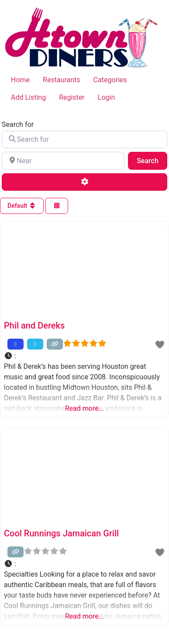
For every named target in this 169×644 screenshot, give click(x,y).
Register (72, 97)
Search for (18, 125)
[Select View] (57, 206)
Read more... (85, 408)
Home (20, 80)
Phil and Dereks (34, 325)
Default (22, 206)
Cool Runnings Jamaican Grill (61, 533)
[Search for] (84, 140)
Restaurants (62, 80)
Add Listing (28, 97)
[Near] (63, 161)
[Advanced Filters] (84, 182)
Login (106, 97)
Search (152, 160)
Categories (110, 80)
